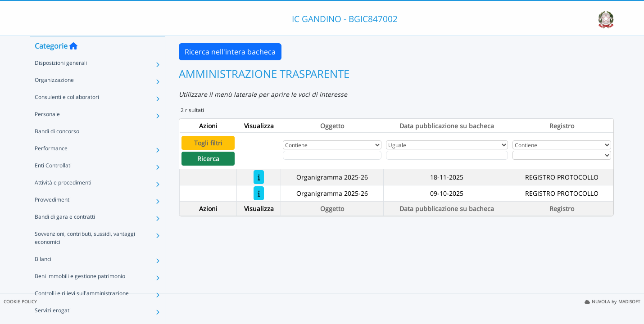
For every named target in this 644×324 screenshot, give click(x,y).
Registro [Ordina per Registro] (562, 126)
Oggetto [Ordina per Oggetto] (332, 126)
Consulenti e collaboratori (67, 115)
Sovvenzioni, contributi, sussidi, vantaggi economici (85, 255)
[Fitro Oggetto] (332, 155)
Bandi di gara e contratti (65, 234)
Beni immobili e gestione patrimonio (80, 294)
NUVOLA (597, 302)
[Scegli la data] (447, 155)
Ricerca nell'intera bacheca (230, 52)
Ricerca (208, 159)
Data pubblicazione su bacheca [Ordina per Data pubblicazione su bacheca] (447, 126)
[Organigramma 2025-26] (259, 177)
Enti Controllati (53, 183)
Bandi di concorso (57, 149)
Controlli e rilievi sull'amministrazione (82, 311)
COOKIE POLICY (20, 302)
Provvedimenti (53, 217)
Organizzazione (54, 97)
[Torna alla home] (73, 63)
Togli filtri (208, 143)
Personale (47, 132)
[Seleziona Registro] (562, 155)
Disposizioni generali (61, 80)
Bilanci (43, 277)
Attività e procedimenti (63, 200)
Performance (51, 166)
